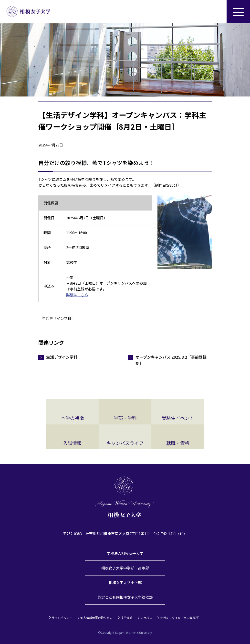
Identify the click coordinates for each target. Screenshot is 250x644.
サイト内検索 (215, 12)
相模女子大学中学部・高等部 (125, 568)
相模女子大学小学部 (125, 582)
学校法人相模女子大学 (125, 553)
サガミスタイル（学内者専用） (181, 618)
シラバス (146, 618)
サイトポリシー (62, 618)
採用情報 (126, 618)
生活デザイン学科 (62, 357)
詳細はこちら (77, 295)
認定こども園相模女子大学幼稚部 (125, 597)
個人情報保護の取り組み (96, 618)
